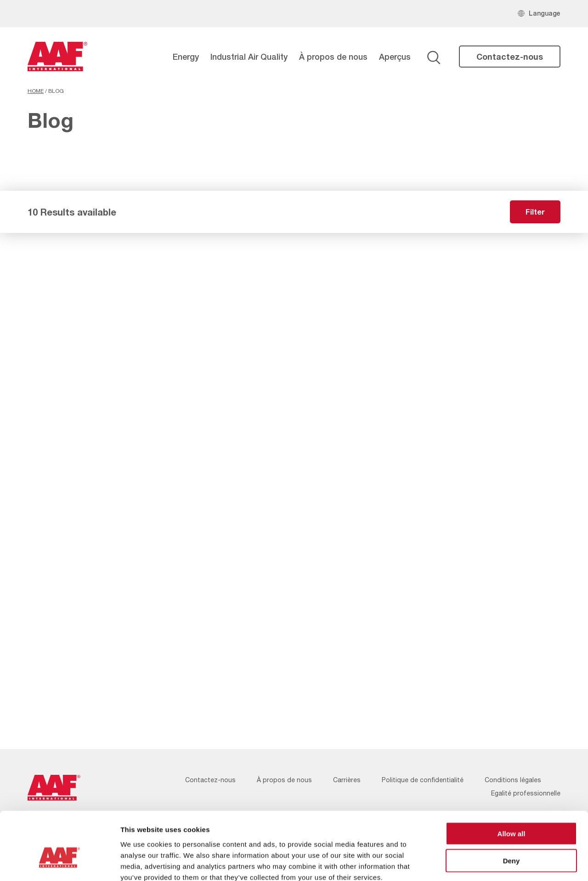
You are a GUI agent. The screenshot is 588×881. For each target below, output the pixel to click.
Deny (512, 809)
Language (545, 13)
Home (36, 91)
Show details (482, 863)
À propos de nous (333, 57)
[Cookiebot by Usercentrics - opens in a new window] (59, 863)
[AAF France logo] (57, 57)
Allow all (512, 782)
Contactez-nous (510, 57)
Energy (186, 57)
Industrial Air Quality (249, 57)
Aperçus (395, 57)
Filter (535, 212)
